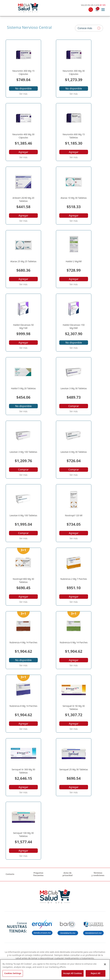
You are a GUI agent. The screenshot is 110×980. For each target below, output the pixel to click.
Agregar (23, 152)
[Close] (105, 964)
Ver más (23, 94)
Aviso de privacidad (68, 874)
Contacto (10, 874)
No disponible (23, 89)
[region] (55, 970)
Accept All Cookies (73, 973)
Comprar (74, 406)
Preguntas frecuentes (38, 874)
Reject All (96, 973)
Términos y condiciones (98, 874)
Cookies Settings (13, 973)
